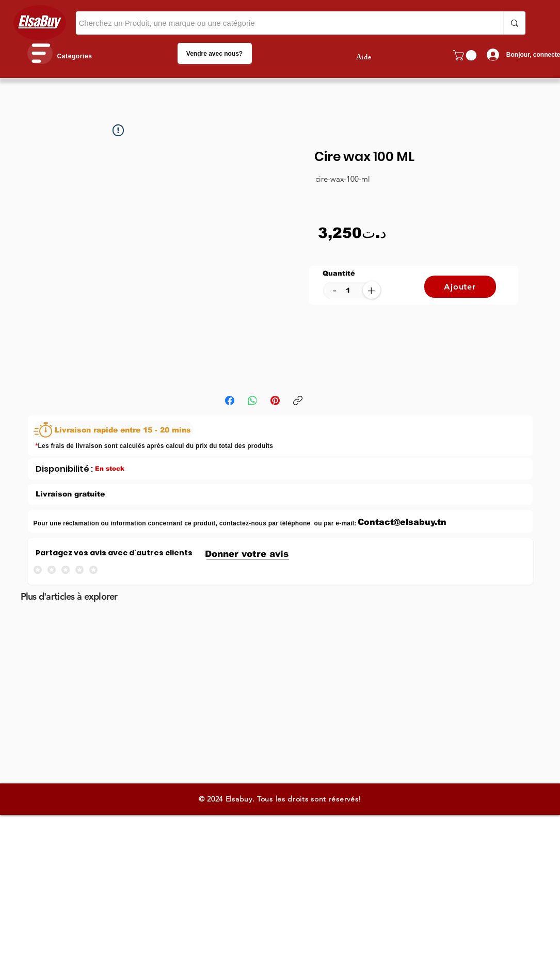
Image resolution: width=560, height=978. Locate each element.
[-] (335, 290)
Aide (364, 58)
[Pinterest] (275, 400)
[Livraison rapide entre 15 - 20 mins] (114, 430)
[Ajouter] (460, 287)
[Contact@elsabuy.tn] (403, 522)
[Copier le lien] (298, 400)
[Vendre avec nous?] (215, 53)
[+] (372, 290)
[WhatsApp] (252, 400)
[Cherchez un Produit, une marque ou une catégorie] (280, 23)
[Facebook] (230, 400)
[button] (40, 53)
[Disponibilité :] (64, 469)
